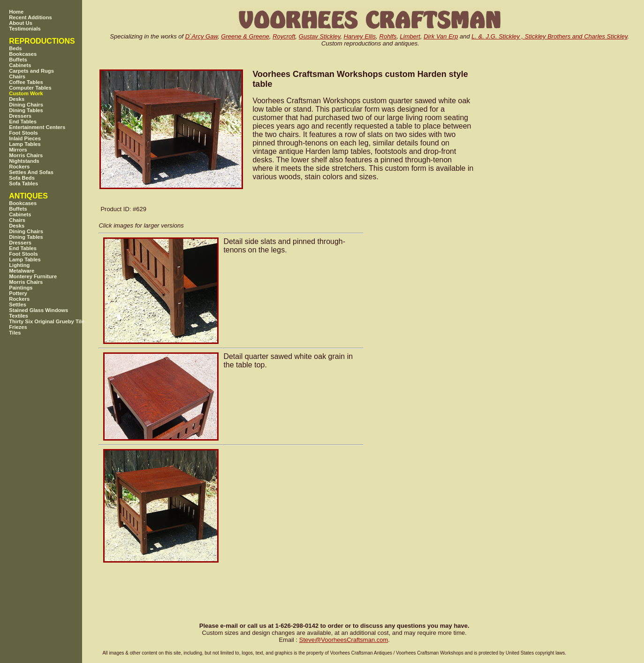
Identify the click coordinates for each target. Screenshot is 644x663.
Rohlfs (388, 36)
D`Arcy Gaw (201, 36)
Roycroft (284, 36)
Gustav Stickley (320, 36)
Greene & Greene (245, 36)
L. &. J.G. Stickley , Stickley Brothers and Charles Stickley (549, 36)
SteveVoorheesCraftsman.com (344, 640)
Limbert (410, 36)
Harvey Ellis (360, 36)
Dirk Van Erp (441, 36)
